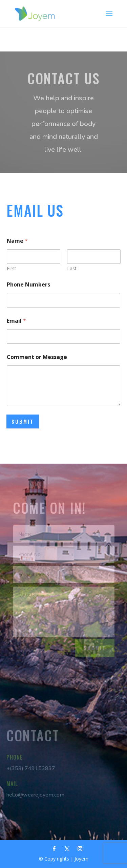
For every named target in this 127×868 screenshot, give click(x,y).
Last (72, 268)
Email (16, 321)
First (12, 268)
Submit (23, 421)
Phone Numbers (28, 285)
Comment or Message (37, 357)
